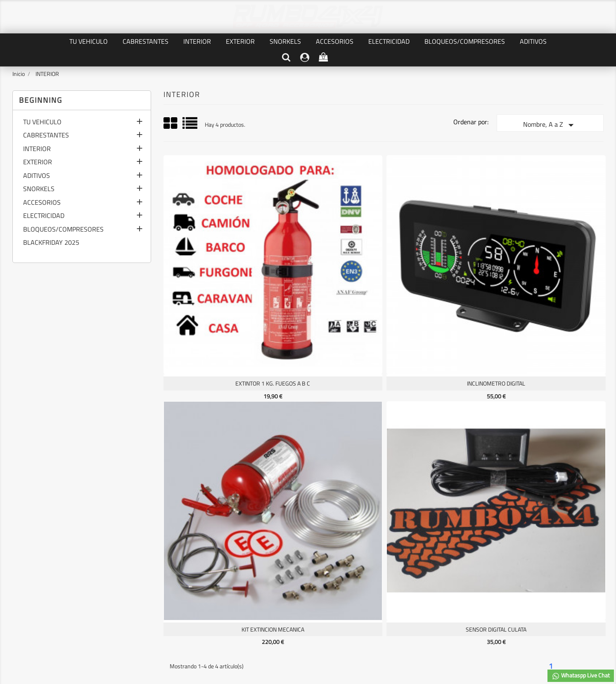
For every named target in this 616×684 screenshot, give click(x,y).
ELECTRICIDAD (389, 41)
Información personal (245, 553)
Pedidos (229, 562)
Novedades (28, 562)
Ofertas (24, 553)
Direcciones (234, 581)
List (191, 126)
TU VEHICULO (89, 41)
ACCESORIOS (335, 41)
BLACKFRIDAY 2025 (51, 243)
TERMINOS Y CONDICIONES (151, 580)
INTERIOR (197, 41)
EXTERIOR (240, 41)
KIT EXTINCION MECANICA (438, 273)
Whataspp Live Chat (581, 676)
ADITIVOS (533, 41)
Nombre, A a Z (550, 125)
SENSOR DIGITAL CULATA (549, 273)
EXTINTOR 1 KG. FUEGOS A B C (217, 273)
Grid (171, 123)
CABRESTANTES (146, 41)
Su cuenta (249, 536)
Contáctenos (133, 589)
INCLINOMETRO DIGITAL (328, 273)
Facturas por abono (243, 572)
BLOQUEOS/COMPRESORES (465, 41)
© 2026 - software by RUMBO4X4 (308, 640)
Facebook (308, 492)
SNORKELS (285, 41)
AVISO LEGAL (133, 570)
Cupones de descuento (247, 590)
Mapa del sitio (134, 598)
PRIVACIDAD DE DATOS (145, 561)
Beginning (41, 100)
